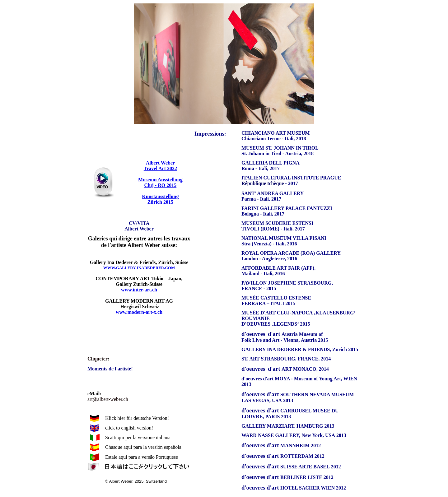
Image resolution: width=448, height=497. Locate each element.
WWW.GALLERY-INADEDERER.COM (139, 268)
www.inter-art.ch (139, 290)
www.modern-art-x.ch (139, 312)
